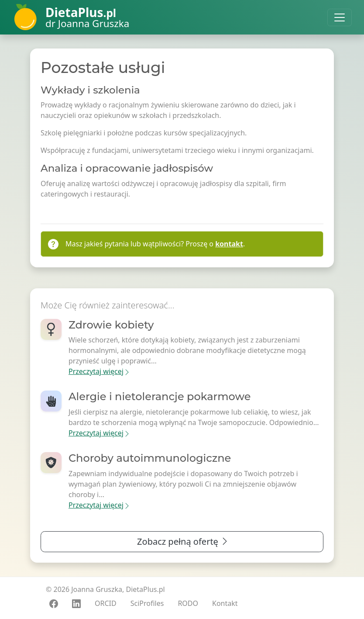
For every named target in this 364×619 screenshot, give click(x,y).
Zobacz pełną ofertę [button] (183, 541)
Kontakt (225, 603)
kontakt (229, 244)
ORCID (106, 603)
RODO (188, 603)
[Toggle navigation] (340, 17)
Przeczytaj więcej (100, 371)
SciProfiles (147, 603)
